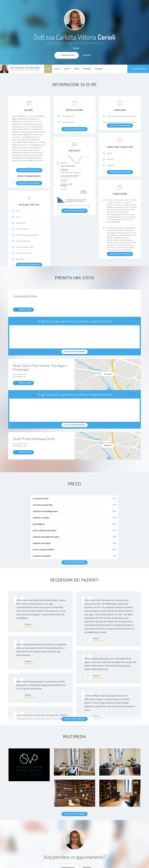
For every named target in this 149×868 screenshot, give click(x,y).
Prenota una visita (138, 69)
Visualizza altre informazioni (29, 170)
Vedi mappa (108, 374)
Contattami (87, 55)
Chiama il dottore (23, 310)
